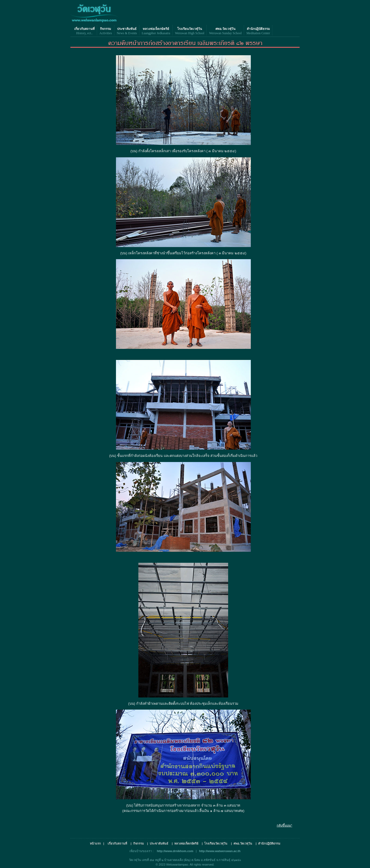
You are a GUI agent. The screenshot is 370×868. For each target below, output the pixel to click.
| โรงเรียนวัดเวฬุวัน (215, 843)
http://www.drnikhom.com (175, 851)
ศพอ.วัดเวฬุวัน (225, 29)
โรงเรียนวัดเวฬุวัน (190, 29)
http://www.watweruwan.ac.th (220, 851)
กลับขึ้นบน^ (284, 825)
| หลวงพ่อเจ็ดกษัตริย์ (185, 843)
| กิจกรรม (137, 843)
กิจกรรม (106, 29)
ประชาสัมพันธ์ (127, 29)
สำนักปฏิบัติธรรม (258, 29)
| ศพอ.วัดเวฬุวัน (242, 843)
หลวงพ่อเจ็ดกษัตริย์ (156, 29)
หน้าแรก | (97, 843)
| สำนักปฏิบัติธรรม (268, 843)
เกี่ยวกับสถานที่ (84, 29)
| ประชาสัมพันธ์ (158, 843)
